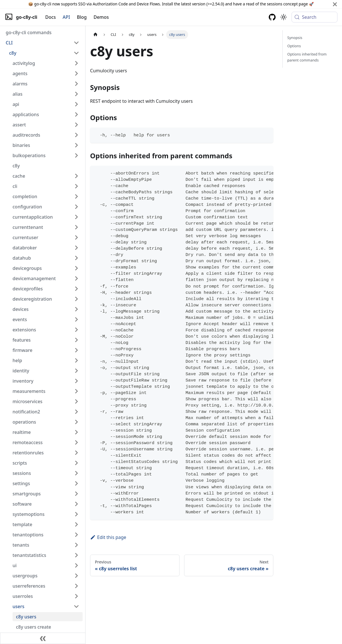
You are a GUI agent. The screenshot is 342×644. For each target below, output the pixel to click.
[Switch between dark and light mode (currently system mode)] (284, 17)
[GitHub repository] (272, 17)
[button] (42, 43)
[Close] (335, 4)
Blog (82, 17)
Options (294, 46)
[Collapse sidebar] (43, 638)
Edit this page (108, 537)
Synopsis (295, 38)
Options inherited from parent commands (307, 57)
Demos (101, 17)
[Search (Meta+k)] (314, 17)
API (66, 17)
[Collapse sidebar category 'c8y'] (76, 53)
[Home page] (95, 35)
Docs (51, 17)
